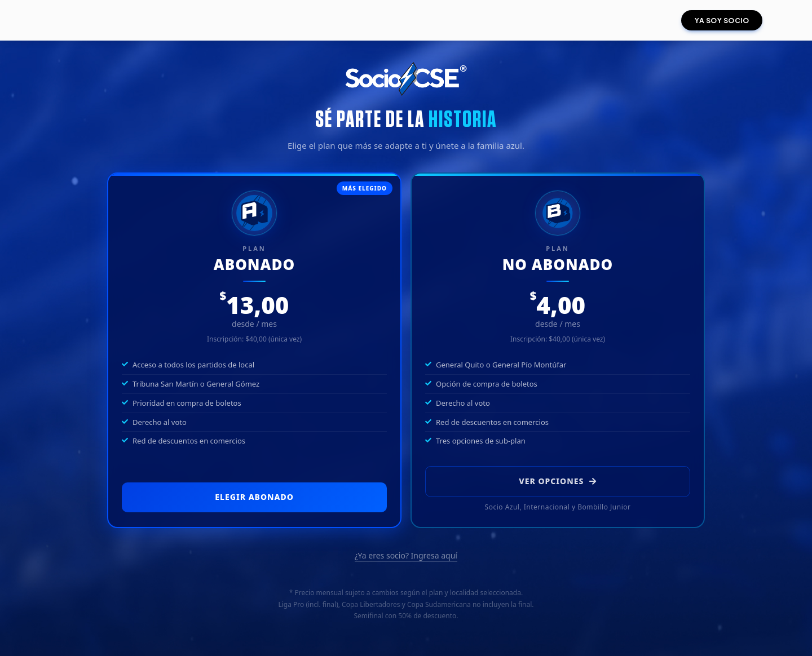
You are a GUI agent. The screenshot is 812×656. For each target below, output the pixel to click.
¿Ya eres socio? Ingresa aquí (406, 555)
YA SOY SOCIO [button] (722, 21)
